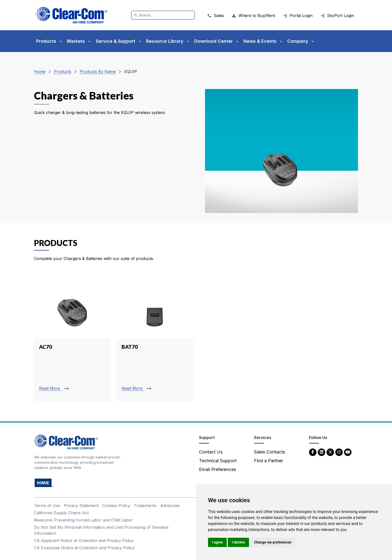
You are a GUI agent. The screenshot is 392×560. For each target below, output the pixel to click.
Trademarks (145, 505)
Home (40, 71)
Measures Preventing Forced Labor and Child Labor (83, 520)
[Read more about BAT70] (155, 339)
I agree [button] (217, 542)
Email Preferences (217, 469)
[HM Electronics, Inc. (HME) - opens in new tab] (44, 483)
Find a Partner (268, 461)
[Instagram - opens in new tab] (339, 452)
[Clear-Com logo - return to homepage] (71, 15)
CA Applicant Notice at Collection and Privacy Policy (84, 540)
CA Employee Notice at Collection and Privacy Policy (84, 548)
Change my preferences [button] (273, 542)
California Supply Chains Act (61, 513)
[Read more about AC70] (72, 339)
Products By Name (98, 71)
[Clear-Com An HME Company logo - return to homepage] (66, 442)
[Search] (163, 15)
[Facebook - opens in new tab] (313, 452)
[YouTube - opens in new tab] (348, 452)
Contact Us (211, 452)
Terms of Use (47, 505)
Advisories (170, 505)
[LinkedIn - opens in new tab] (321, 452)
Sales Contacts (269, 452)
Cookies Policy (116, 505)
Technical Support (218, 461)
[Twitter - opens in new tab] (330, 452)
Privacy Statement (81, 505)
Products (63, 71)
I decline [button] (238, 542)
